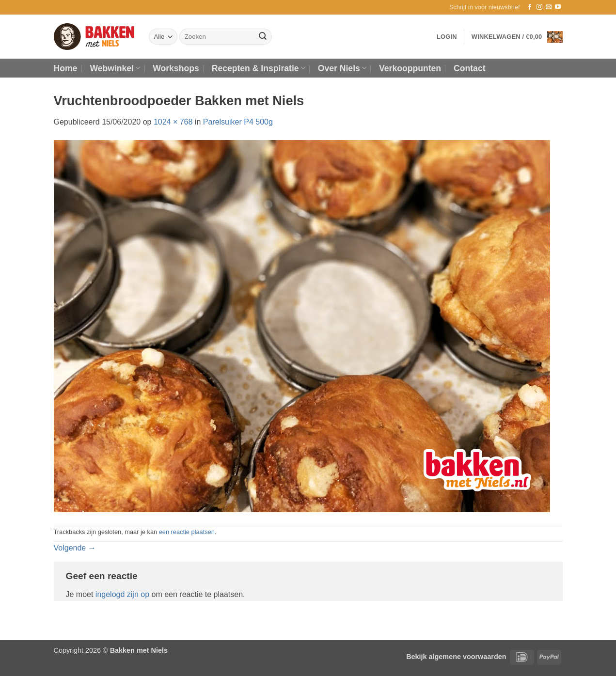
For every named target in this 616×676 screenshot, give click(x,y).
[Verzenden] (263, 37)
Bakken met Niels (139, 650)
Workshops (176, 68)
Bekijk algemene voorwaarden (456, 657)
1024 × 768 (173, 122)
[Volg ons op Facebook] (530, 7)
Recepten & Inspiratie (259, 68)
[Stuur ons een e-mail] (549, 7)
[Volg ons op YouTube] (558, 7)
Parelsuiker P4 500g (238, 122)
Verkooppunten (410, 68)
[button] (485, 7)
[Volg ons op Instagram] (539, 7)
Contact (470, 68)
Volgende (75, 548)
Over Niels (342, 68)
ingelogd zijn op (122, 594)
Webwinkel (115, 68)
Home (66, 68)
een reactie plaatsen (187, 532)
